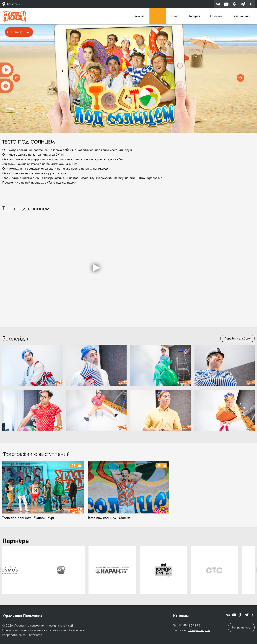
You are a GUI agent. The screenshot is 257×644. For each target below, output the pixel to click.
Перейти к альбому (237, 340)
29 (159, 467)
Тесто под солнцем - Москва (109, 519)
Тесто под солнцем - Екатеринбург (28, 519)
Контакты (216, 16)
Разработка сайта (14, 635)
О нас (175, 16)
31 (73, 467)
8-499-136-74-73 (190, 626)
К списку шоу (18, 33)
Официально (241, 16)
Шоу (158, 16)
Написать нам (241, 628)
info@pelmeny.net (199, 631)
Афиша (140, 16)
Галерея (195, 16)
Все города (14, 4)
